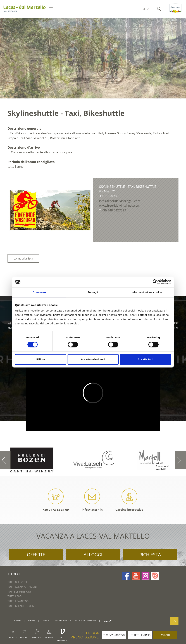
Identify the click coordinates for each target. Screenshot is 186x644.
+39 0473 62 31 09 (56, 500)
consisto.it (107, 621)
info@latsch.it (92, 500)
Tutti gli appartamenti (23, 587)
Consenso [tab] (39, 292)
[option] (93, 58)
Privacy (32, 621)
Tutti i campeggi (18, 601)
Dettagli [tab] (93, 292)
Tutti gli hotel (17, 582)
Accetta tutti (145, 359)
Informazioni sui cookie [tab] (147, 292)
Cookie (45, 621)
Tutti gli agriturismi (21, 606)
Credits (18, 621)
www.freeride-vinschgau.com (120, 205)
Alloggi (93, 555)
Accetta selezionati (93, 359)
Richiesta (150, 555)
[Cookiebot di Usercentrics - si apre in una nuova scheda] (155, 282)
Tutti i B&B (15, 596)
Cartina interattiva (129, 500)
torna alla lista (23, 258)
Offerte (36, 555)
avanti (165, 635)
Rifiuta (41, 359)
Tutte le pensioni (19, 592)
